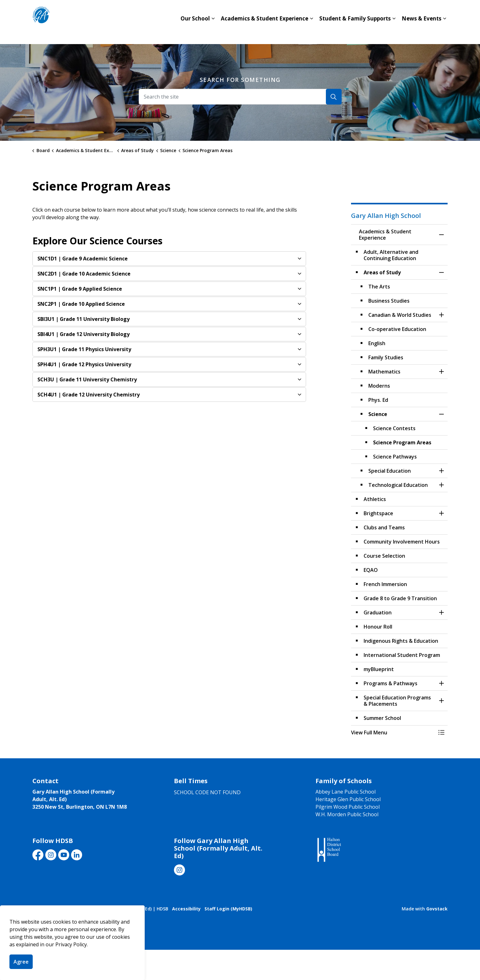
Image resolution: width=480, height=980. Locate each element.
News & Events (421, 33)
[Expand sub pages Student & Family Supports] (394, 33)
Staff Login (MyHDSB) (228, 909)
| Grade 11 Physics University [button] (84, 349)
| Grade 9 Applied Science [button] (80, 289)
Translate (415, 11)
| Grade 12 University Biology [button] (84, 334)
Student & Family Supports (355, 33)
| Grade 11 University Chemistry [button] (87, 379)
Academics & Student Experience (265, 33)
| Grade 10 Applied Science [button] (81, 304)
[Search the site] (240, 97)
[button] (393, 732)
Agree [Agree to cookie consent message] (21, 962)
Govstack (437, 909)
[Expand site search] (441, 11)
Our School (195, 33)
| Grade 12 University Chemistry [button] (89, 395)
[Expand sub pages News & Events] (444, 33)
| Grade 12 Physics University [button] (84, 364)
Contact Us (329, 11)
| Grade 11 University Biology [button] (84, 319)
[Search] (334, 97)
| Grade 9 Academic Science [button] (83, 259)
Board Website (373, 11)
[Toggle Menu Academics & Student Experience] (441, 732)
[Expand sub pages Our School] (213, 33)
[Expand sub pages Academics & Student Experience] (311, 33)
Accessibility (186, 909)
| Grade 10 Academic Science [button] (84, 274)
